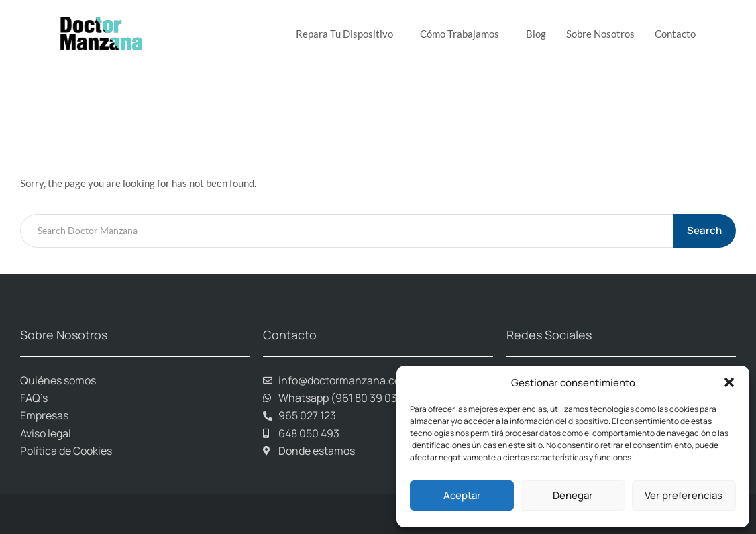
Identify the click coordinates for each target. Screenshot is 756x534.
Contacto (675, 34)
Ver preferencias (684, 495)
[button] (729, 382)
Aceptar (462, 495)
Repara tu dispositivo (348, 34)
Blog (536, 34)
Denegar (573, 495)
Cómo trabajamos (463, 34)
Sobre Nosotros (600, 34)
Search (705, 230)
